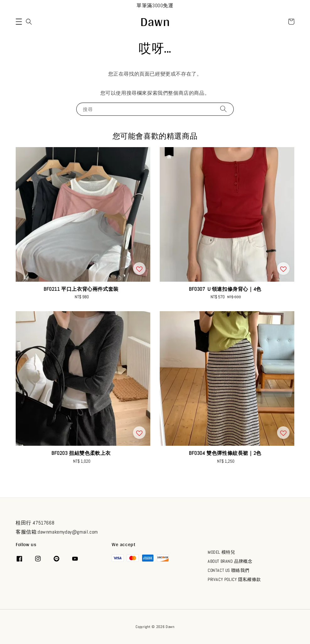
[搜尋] (223, 109)
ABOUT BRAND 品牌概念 (230, 561)
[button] (19, 22)
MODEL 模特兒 (221, 552)
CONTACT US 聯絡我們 (229, 570)
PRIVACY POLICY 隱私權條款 (234, 579)
